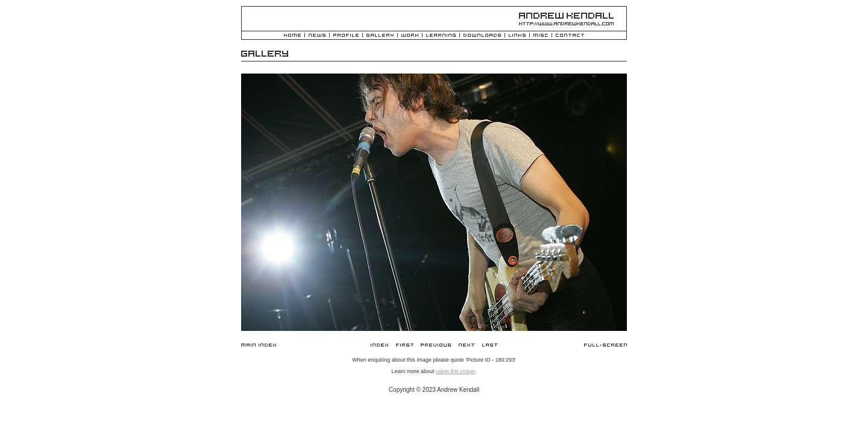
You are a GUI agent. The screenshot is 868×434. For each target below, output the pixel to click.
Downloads (482, 36)
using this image (455, 371)
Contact (570, 36)
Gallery (380, 36)
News (317, 36)
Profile (346, 36)
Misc (541, 36)
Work (410, 36)
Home (292, 36)
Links (517, 36)
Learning (441, 36)
